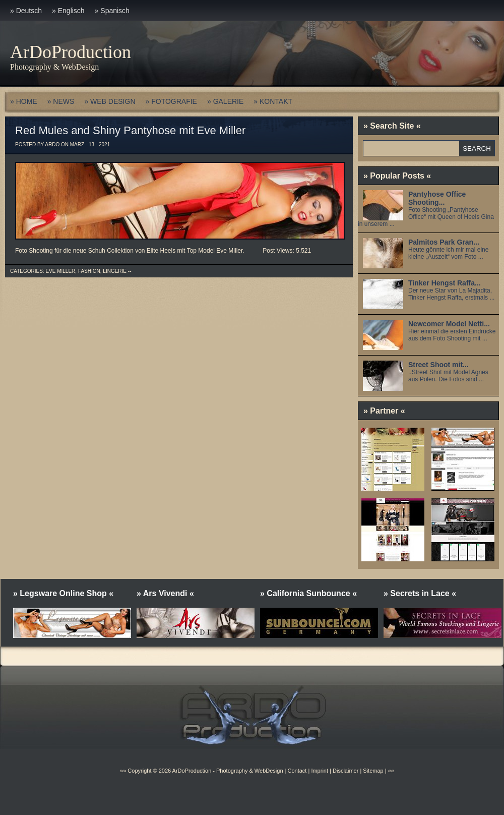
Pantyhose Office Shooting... (437, 198)
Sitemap (372, 771)
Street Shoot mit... (438, 365)
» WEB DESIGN (110, 101)
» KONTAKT (273, 101)
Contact (297, 771)
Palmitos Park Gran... (444, 242)
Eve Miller (60, 271)
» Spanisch (112, 11)
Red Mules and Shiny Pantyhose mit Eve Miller (130, 130)
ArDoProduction (71, 52)
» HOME (24, 101)
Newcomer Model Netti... (449, 324)
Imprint (320, 771)
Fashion (89, 271)
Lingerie (115, 271)
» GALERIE (225, 101)
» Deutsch (26, 11)
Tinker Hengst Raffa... (445, 283)
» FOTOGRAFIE (171, 101)
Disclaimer (345, 771)
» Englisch (68, 11)
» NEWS (61, 101)
